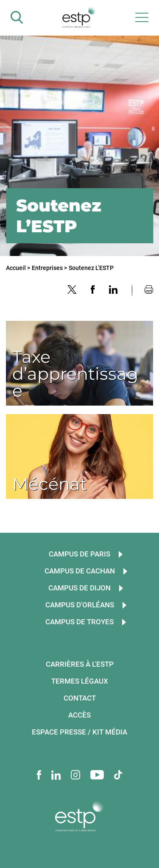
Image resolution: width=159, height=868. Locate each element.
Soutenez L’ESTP (91, 268)
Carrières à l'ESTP (80, 664)
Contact (80, 698)
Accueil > (18, 268)
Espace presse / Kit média (79, 732)
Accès (79, 715)
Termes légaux (80, 681)
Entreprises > (49, 268)
